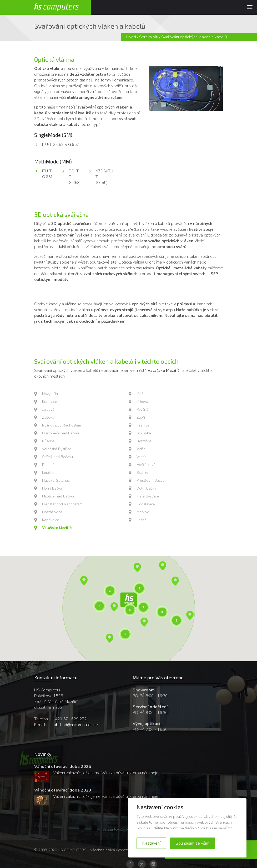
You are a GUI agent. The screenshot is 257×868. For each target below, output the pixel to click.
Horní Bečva (52, 488)
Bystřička (144, 441)
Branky (142, 473)
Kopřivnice (51, 520)
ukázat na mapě (48, 707)
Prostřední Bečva (150, 481)
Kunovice (50, 402)
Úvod (131, 37)
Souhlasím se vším (193, 843)
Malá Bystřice (148, 496)
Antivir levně (113, 830)
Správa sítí (149, 37)
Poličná (142, 410)
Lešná (142, 520)
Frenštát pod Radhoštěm (62, 504)
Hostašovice (52, 512)
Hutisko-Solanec (56, 481)
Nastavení (151, 843)
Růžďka (48, 441)
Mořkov (143, 512)
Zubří (141, 417)
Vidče (141, 449)
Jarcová (48, 410)
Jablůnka (144, 433)
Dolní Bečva (146, 488)
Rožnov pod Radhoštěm (62, 425)
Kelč (140, 394)
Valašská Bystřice (57, 449)
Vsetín (142, 457)
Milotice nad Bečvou (59, 496)
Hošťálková (146, 465)
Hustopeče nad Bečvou (61, 433)
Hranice (143, 425)
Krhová (142, 402)
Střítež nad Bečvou (57, 457)
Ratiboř (48, 465)
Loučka (48, 473)
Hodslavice (146, 504)
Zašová (48, 417)
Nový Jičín (50, 394)
